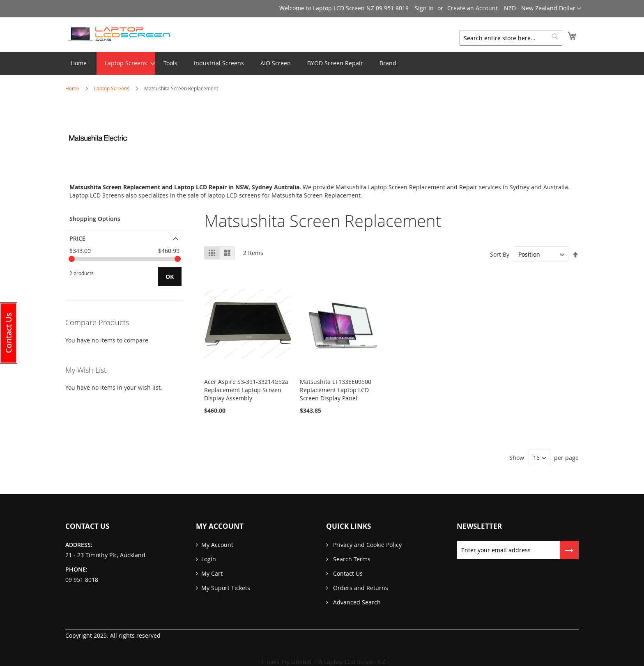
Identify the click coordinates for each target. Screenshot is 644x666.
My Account (217, 545)
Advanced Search (356, 602)
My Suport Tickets (226, 588)
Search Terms (351, 559)
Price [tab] (77, 238)
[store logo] (119, 34)
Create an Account (473, 8)
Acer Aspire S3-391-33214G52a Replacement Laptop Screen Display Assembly (246, 390)
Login (209, 559)
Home (73, 88)
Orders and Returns (360, 588)
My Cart (212, 573)
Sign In (424, 8)
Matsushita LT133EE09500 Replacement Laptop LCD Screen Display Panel (336, 390)
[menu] (322, 63)
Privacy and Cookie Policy (367, 545)
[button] (543, 9)
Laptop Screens (112, 88)
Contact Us (347, 573)
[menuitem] (126, 63)
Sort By (500, 254)
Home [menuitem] (79, 63)
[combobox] (511, 38)
